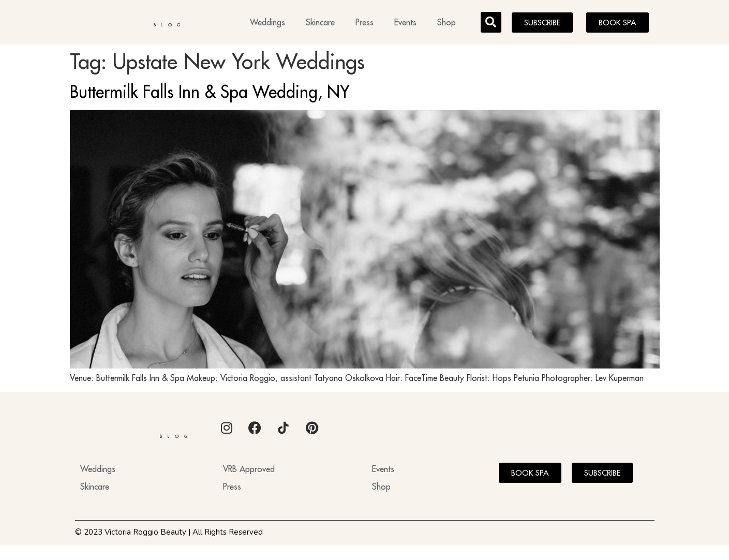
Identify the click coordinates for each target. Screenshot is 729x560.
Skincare (320, 24)
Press (364, 24)
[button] (491, 24)
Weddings (267, 24)
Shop (447, 24)
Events (405, 24)
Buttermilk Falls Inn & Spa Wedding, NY (210, 95)
